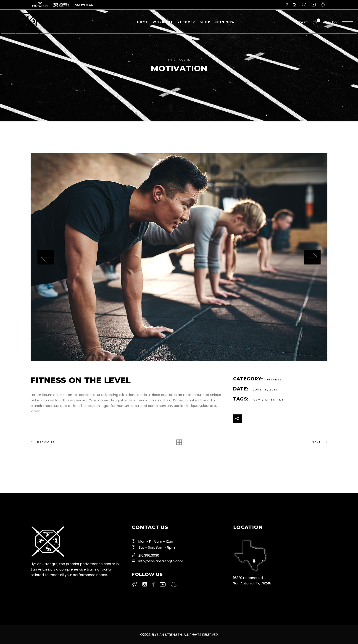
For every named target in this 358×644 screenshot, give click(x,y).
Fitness (274, 379)
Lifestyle (274, 399)
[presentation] (46, 257)
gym (257, 399)
